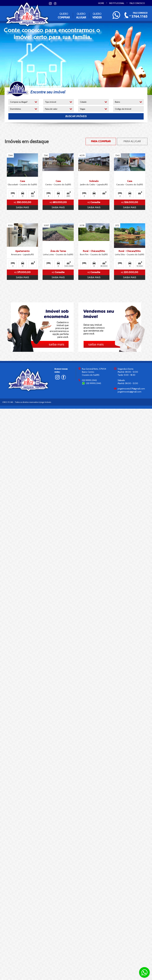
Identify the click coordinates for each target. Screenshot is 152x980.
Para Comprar (101, 141)
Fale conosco (137, 3)
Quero (64, 16)
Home (101, 3)
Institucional (117, 3)
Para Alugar (132, 141)
